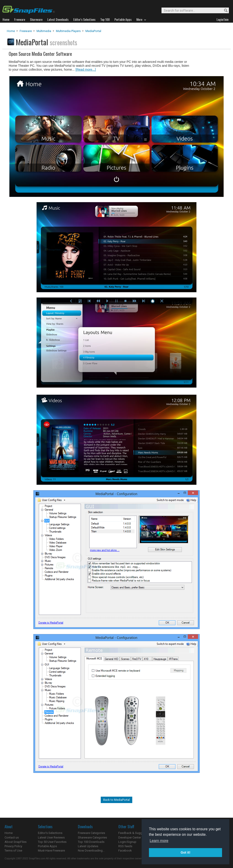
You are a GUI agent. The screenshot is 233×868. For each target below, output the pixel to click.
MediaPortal (93, 31)
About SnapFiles (16, 842)
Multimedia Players (68, 31)
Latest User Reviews (51, 837)
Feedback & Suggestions (135, 833)
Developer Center (130, 837)
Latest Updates (88, 846)
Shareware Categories (92, 837)
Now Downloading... (91, 851)
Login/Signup (127, 842)
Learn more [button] (159, 841)
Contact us (12, 837)
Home (11, 31)
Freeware (26, 31)
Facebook (125, 851)
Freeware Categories (91, 833)
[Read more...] (86, 70)
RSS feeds (125, 846)
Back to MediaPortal (116, 800)
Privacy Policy (13, 846)
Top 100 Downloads (91, 842)
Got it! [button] (185, 852)
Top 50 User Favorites (52, 842)
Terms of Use (13, 851)
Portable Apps (47, 846)
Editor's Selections (50, 833)
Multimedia (44, 31)
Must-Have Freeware (51, 851)
